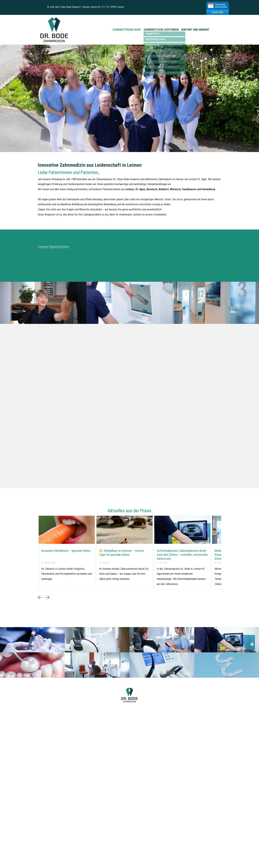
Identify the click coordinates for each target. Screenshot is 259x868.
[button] (40, 597)
